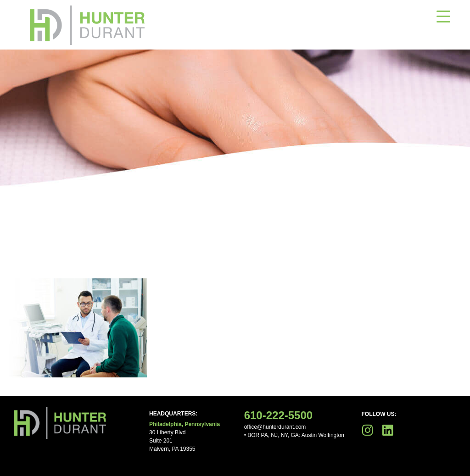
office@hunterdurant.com (275, 427)
